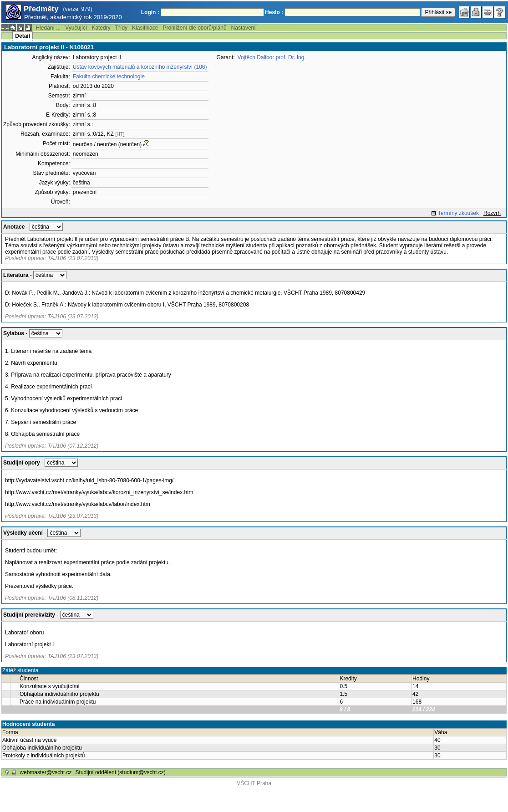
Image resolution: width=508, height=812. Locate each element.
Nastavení (244, 28)
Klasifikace (145, 28)
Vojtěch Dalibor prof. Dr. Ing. (272, 57)
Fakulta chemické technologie (109, 77)
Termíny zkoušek (458, 213)
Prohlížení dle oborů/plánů (194, 28)
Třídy (121, 28)
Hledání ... (48, 28)
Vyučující (76, 28)
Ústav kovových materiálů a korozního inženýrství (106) (140, 67)
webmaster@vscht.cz (46, 772)
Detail (23, 36)
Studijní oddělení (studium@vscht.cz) (121, 772)
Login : (150, 12)
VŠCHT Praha (254, 783)
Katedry (101, 28)
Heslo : (274, 12)
